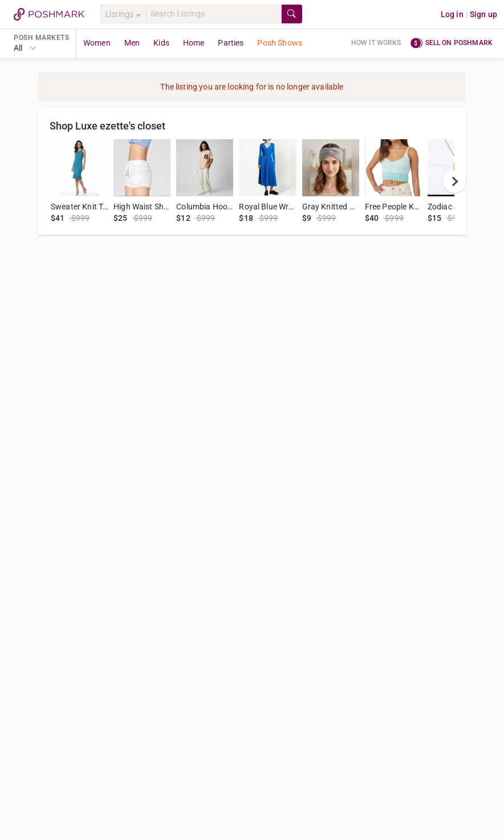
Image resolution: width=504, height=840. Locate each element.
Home (194, 43)
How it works (376, 43)
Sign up (483, 14)
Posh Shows (280, 43)
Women (97, 43)
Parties (231, 43)
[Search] (214, 14)
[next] (454, 181)
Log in (452, 14)
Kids (161, 43)
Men (132, 43)
